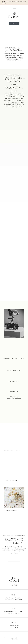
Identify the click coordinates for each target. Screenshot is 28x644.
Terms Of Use (14, 640)
